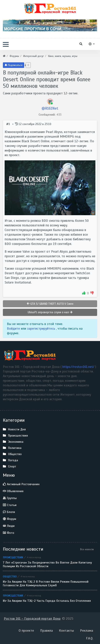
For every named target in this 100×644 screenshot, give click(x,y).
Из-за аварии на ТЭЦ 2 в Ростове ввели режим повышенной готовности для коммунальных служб (46, 584)
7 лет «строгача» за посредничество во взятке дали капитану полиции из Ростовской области (47, 564)
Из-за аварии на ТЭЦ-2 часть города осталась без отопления (47, 601)
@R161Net (50, 108)
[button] (6, 44)
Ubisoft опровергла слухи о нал (50, 312)
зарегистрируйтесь (42, 328)
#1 (8, 124)
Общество (10, 576)
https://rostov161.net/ (79, 367)
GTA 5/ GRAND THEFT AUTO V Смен (50, 304)
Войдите (14, 328)
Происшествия (13, 557)
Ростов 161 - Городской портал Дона (32, 619)
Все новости (87, 549)
